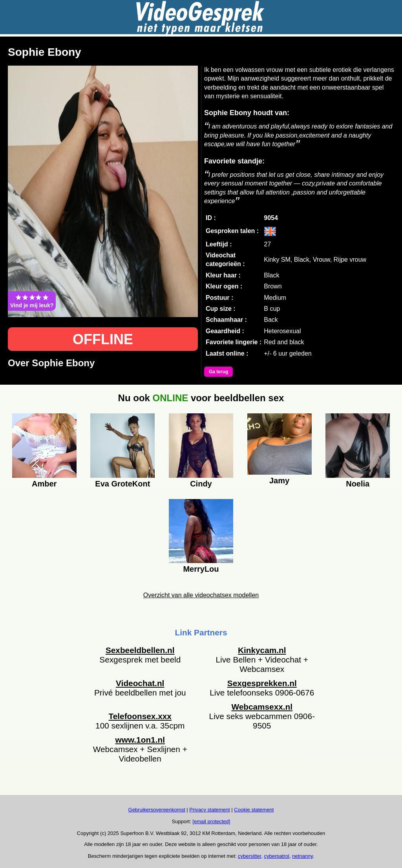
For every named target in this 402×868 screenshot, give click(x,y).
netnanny (302, 856)
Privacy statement (209, 810)
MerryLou (201, 569)
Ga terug (218, 372)
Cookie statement (254, 810)
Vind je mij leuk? (32, 301)
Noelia (358, 484)
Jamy (279, 481)
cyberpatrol (277, 856)
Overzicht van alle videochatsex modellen (201, 595)
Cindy (201, 484)
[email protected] (211, 821)
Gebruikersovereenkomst (157, 810)
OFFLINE (103, 339)
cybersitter (249, 856)
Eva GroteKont (122, 484)
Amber (44, 484)
